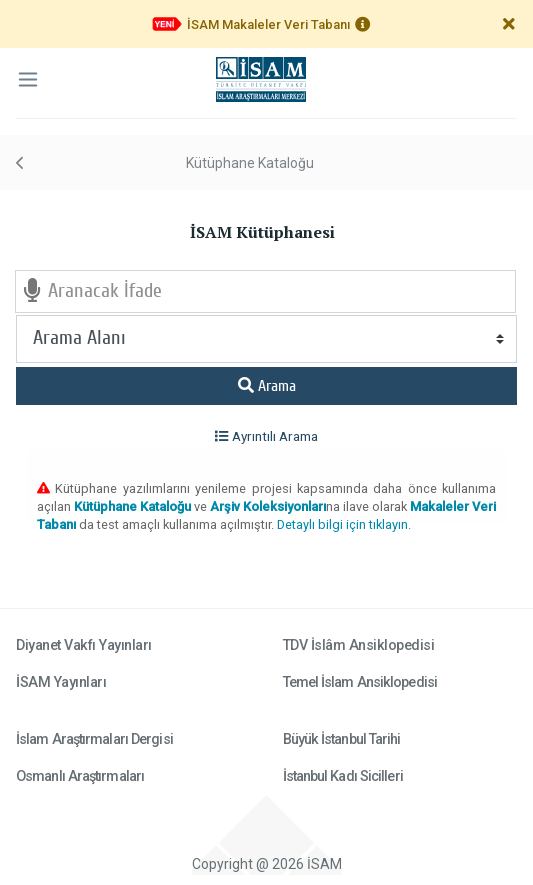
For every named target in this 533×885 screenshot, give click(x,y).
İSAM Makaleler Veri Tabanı (268, 24)
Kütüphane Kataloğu (250, 163)
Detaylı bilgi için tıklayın (342, 524)
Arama (267, 386)
